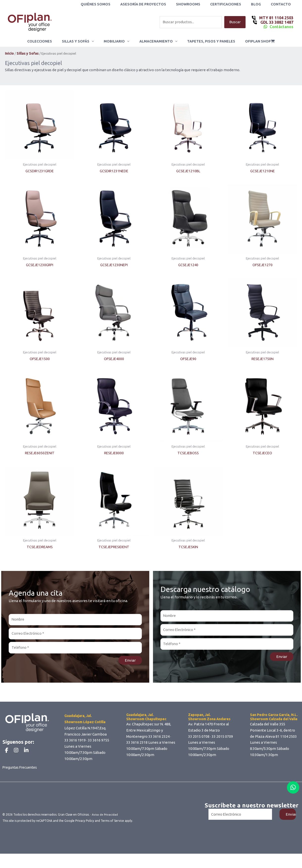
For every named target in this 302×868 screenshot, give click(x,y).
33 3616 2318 (137, 746)
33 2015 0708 (199, 739)
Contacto (282, 4)
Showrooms (199, 4)
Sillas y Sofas (28, 54)
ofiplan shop (252, 41)
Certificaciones (233, 4)
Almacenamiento (157, 41)
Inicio (9, 54)
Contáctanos (281, 27)
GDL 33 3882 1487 (276, 22)
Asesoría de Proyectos (157, 4)
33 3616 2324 (159, 739)
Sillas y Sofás (82, 41)
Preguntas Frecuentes (21, 783)
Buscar (235, 22)
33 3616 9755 (99, 743)
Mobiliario (118, 41)
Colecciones (47, 41)
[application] (96, 41)
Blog (260, 4)
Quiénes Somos (112, 4)
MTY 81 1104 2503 (276, 18)
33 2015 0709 (222, 739)
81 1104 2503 (286, 739)
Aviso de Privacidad (105, 830)
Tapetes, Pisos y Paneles (207, 41)
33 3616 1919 (75, 743)
